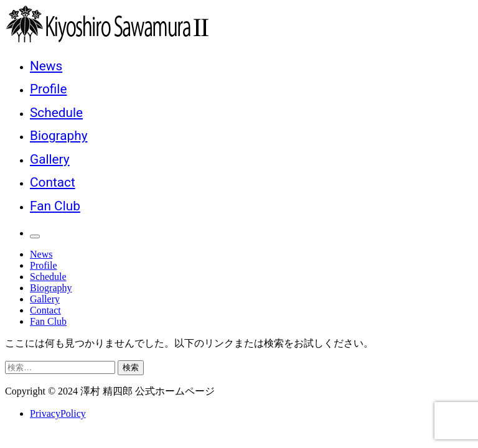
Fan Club (55, 206)
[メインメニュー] (35, 236)
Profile (48, 89)
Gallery (50, 159)
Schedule (56, 113)
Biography (59, 136)
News (46, 66)
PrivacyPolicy (58, 413)
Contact (53, 182)
